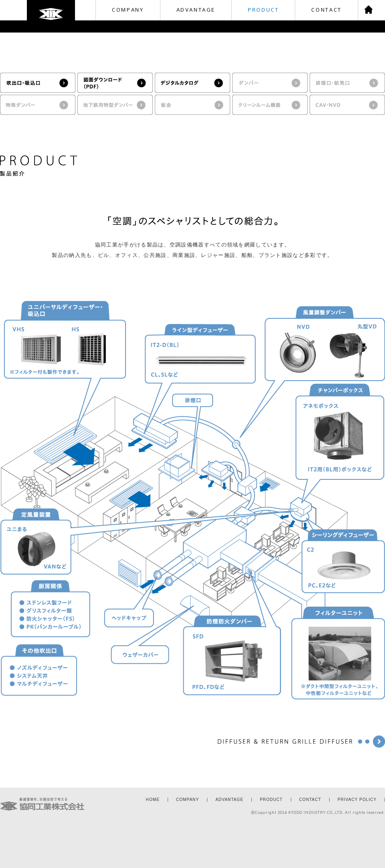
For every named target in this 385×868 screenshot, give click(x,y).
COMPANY (128, 10)
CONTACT (326, 10)
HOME (153, 800)
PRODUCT (263, 10)
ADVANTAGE (196, 10)
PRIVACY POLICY (357, 800)
